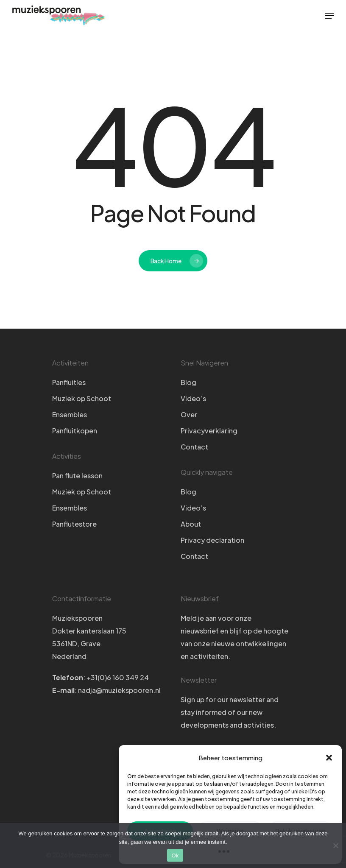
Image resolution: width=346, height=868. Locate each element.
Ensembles (70, 414)
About (191, 524)
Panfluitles (69, 382)
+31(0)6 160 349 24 (118, 677)
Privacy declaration (212, 540)
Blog (188, 382)
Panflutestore (74, 524)
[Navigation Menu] (329, 16)
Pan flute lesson (77, 476)
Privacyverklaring (209, 431)
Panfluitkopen (75, 431)
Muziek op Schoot (82, 398)
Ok (175, 855)
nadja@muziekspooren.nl (119, 690)
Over (189, 414)
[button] (329, 758)
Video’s (193, 398)
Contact (194, 447)
